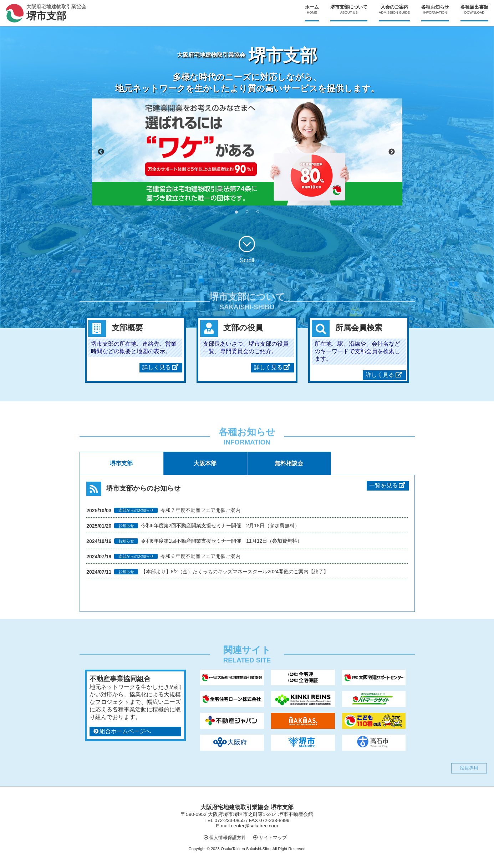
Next (392, 152)
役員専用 (469, 768)
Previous (101, 152)
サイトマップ (273, 837)
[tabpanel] (247, 152)
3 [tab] (258, 211)
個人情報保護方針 (228, 837)
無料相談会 (289, 463)
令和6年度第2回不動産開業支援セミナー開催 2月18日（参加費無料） (220, 526)
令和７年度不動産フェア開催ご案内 (200, 510)
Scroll (247, 250)
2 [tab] (247, 211)
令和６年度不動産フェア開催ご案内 (200, 556)
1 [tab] (236, 211)
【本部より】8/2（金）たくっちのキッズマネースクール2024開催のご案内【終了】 (235, 572)
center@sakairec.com (255, 826)
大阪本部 (205, 463)
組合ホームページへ (125, 731)
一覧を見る (388, 485)
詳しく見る (157, 367)
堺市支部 (121, 463)
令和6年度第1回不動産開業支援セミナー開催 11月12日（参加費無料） (222, 541)
